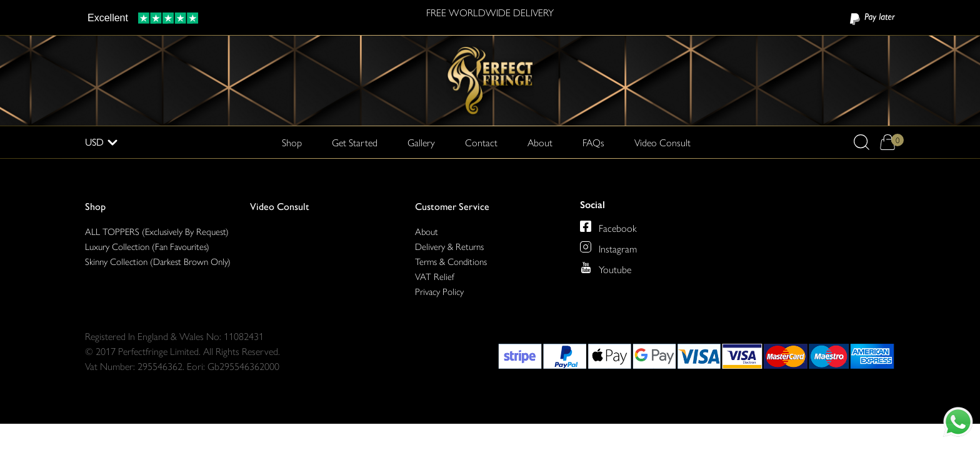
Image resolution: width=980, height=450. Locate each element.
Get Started (355, 142)
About (540, 142)
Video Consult (662, 142)
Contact (481, 142)
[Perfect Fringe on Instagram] (586, 247)
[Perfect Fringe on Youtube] (586, 267)
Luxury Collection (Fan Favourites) (147, 246)
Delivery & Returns (449, 246)
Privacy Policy (439, 291)
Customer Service (452, 206)
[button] (862, 142)
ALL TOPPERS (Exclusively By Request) (157, 231)
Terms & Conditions (451, 261)
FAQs (593, 142)
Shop (95, 206)
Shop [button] (292, 142)
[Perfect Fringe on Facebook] (586, 226)
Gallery (421, 142)
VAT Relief (435, 276)
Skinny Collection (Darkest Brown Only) (158, 261)
